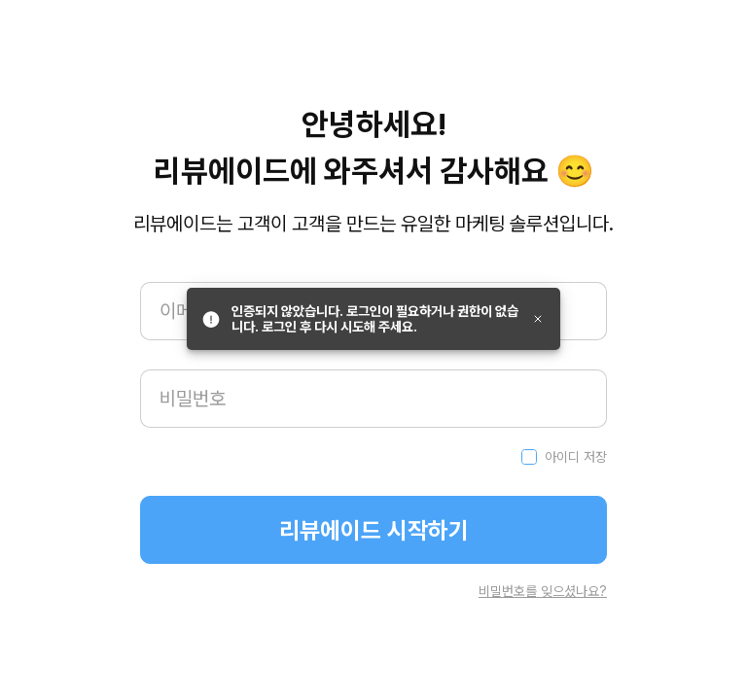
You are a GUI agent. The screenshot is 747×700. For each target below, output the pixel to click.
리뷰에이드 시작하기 (374, 530)
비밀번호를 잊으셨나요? (543, 591)
